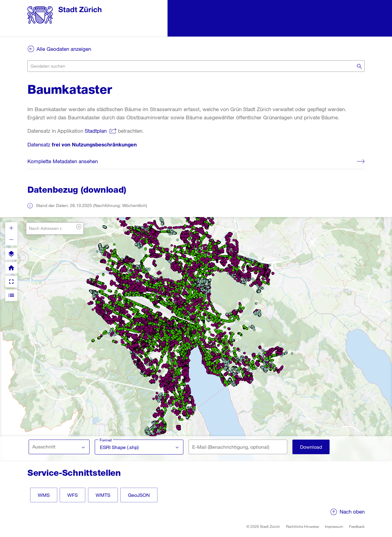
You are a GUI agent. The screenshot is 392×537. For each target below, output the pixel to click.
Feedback (357, 526)
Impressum (334, 526)
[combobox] (196, 66)
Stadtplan (96, 131)
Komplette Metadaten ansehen (63, 161)
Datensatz (82, 144)
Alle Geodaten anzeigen (64, 49)
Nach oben (352, 512)
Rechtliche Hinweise (302, 526)
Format (106, 440)
